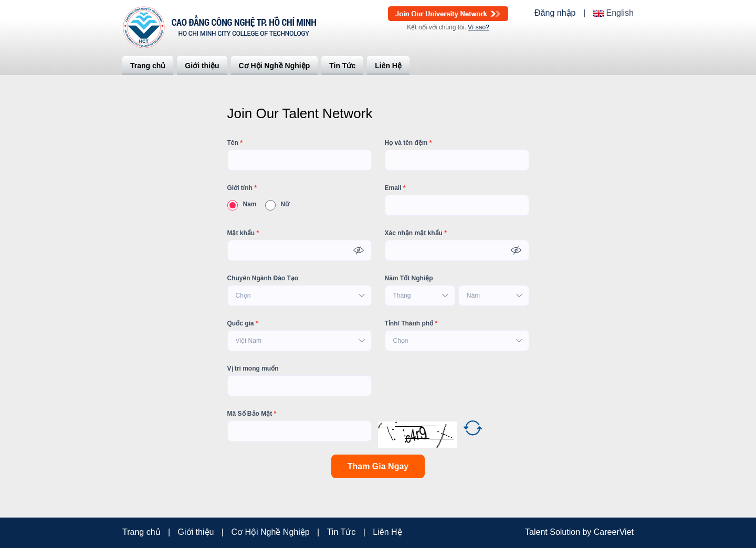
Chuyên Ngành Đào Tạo (263, 278)
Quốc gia (243, 323)
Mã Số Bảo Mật (252, 414)
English (620, 13)
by (588, 532)
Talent (537, 532)
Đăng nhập (555, 13)
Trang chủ (148, 66)
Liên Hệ (388, 66)
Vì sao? (479, 27)
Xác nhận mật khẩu (416, 233)
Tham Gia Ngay (378, 466)
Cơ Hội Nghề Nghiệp (275, 66)
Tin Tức (342, 66)
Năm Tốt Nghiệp (409, 278)
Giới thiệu (202, 66)
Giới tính (242, 188)
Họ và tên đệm (408, 143)
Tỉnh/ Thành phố (411, 323)
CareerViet (614, 532)
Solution (566, 532)
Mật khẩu (243, 233)
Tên (235, 143)
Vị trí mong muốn (253, 368)
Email (395, 188)
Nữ (277, 204)
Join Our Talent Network (448, 14)
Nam (242, 204)
